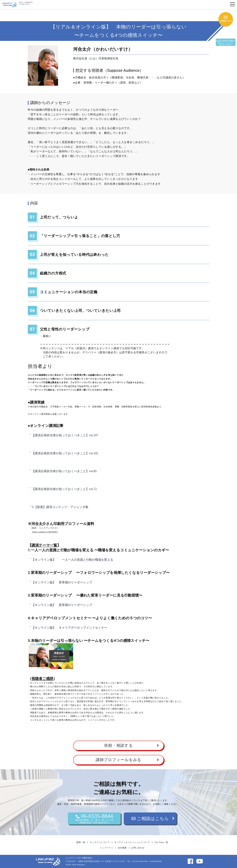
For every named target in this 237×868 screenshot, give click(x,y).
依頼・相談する (118, 745)
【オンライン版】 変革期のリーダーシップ (63, 582)
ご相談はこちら (150, 818)
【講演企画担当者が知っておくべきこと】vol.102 (65, 453)
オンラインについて (100, 842)
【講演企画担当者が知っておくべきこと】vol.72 (64, 489)
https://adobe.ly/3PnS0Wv (45, 532)
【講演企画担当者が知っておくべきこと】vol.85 (64, 471)
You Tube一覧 (161, 842)
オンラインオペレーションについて (132, 842)
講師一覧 (81, 842)
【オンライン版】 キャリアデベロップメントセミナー (69, 628)
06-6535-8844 (94, 819)
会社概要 (122, 848)
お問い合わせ (138, 848)
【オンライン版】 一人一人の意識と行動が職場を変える (72, 560)
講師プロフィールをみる (118, 760)
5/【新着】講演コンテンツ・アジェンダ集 (60, 507)
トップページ (107, 848)
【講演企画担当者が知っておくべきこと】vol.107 (65, 435)
